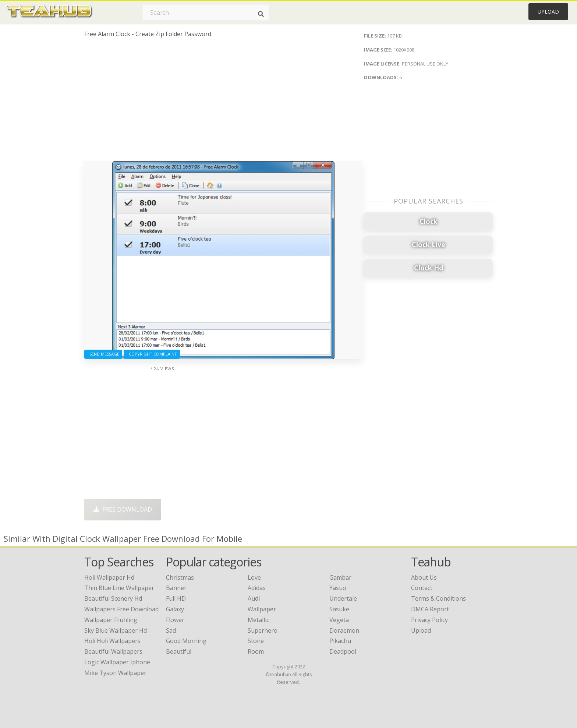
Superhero (263, 630)
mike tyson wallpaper (115, 673)
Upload (548, 12)
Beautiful (179, 651)
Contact (422, 588)
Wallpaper (262, 609)
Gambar (340, 577)
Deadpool (343, 651)
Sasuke (339, 609)
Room (256, 651)
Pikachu (340, 641)
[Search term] (206, 13)
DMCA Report (430, 609)
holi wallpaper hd (109, 577)
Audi (254, 598)
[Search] (261, 14)
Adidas (257, 588)
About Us (424, 577)
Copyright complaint (152, 354)
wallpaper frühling (111, 620)
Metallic (258, 620)
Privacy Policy (429, 620)
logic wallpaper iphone (117, 662)
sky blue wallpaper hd (116, 630)
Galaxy (175, 609)
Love (254, 577)
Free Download (123, 509)
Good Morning (186, 641)
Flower (175, 620)
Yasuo (338, 588)
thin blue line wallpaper (119, 588)
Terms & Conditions (438, 598)
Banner (176, 588)
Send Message (103, 354)
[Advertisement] (223, 102)
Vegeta (339, 620)
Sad (171, 630)
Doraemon (344, 630)
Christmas (180, 577)
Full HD (176, 598)
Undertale (343, 598)
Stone (256, 641)
